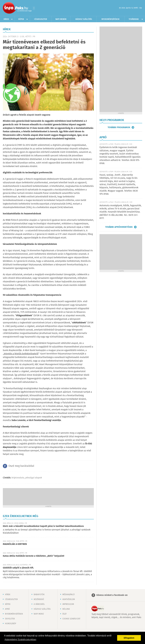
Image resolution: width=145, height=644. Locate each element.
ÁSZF (65, 614)
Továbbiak (134, 19)
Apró (7, 609)
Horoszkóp (11, 624)
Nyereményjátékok (111, 19)
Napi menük (61, 19)
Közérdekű (39, 599)
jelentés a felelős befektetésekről (21, 354)
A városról (39, 604)
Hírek (6, 19)
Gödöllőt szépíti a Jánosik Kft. (18, 568)
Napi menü (39, 614)
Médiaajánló (69, 595)
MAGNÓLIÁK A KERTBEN (15, 544)
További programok (119, 127)
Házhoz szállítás (84, 19)
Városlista (34, 8)
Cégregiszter (41, 19)
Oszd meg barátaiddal (21, 466)
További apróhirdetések (119, 227)
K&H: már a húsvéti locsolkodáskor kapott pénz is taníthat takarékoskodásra (43, 526)
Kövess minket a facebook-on (112, 595)
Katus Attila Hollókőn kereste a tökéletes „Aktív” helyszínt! (34, 556)
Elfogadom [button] (129, 638)
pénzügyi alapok (34, 478)
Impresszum (68, 604)
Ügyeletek (10, 619)
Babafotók (39, 595)
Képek (21, 19)
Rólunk (66, 609)
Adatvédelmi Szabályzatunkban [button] (20, 640)
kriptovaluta (18, 478)
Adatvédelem (69, 599)
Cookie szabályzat (71, 619)
